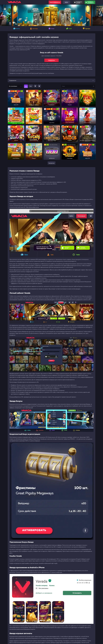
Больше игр (52, 163)
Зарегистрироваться (55, 2)
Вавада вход (52, 60)
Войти (66, 2)
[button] (2, 15)
